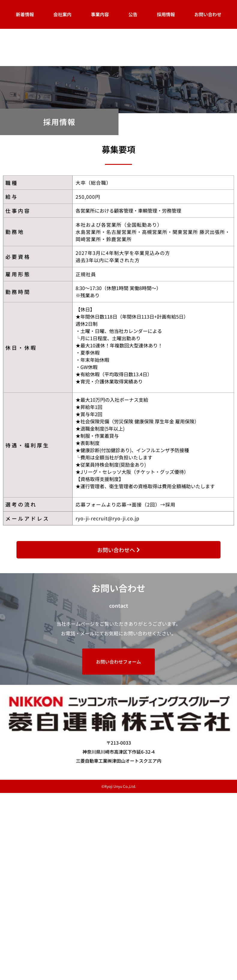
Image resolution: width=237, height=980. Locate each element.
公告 (133, 14)
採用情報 (166, 14)
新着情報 (25, 14)
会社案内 (62, 14)
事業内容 (100, 14)
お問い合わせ (208, 14)
